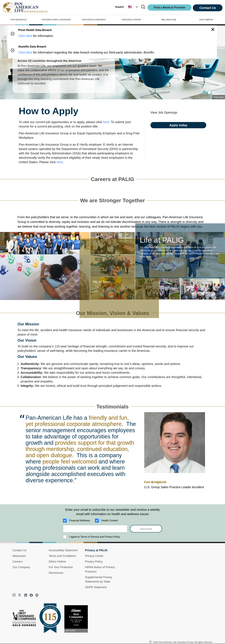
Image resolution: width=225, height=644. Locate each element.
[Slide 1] (209, 92)
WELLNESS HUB (169, 20)
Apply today (178, 125)
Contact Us (208, 8)
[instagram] (14, 595)
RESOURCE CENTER (131, 20)
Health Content (110, 521)
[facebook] (31, 595)
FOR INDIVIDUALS (19, 20)
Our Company (21, 567)
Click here (25, 36)
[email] (95, 529)
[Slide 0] (204, 92)
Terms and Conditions (62, 556)
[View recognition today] (77, 619)
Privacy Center (94, 556)
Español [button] (120, 7)
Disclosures (56, 573)
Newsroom (19, 556)
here (106, 122)
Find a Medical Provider (170, 8)
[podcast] (37, 595)
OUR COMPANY (206, 20)
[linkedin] (26, 595)
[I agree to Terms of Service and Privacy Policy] (65, 537)
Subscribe (146, 529)
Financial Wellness (80, 521)
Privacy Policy (94, 562)
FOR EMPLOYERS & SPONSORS (56, 20)
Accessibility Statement (63, 550)
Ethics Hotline (57, 562)
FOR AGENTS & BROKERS (94, 20)
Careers (17, 562)
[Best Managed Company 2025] (25, 619)
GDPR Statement (96, 587)
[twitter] (20, 595)
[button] (133, 7)
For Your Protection (61, 567)
